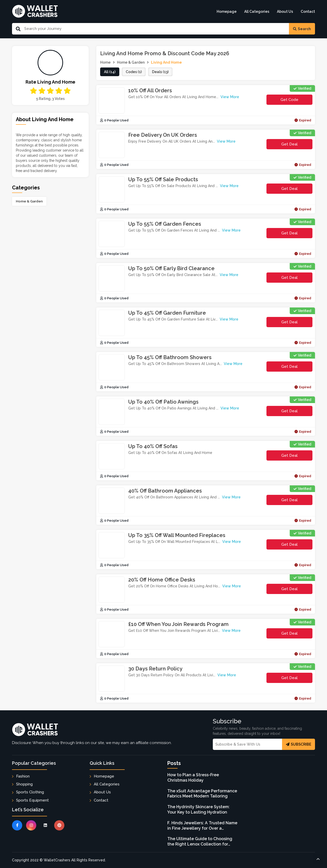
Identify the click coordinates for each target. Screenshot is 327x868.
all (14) (110, 72)
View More (230, 97)
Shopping (24, 784)
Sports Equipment (32, 800)
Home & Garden (29, 201)
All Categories (257, 12)
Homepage (227, 12)
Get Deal (289, 144)
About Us (285, 12)
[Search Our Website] (155, 29)
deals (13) (160, 72)
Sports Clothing (30, 792)
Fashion (23, 776)
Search (302, 29)
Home (105, 62)
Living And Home (166, 62)
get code (293, 101)
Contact (308, 12)
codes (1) (134, 72)
